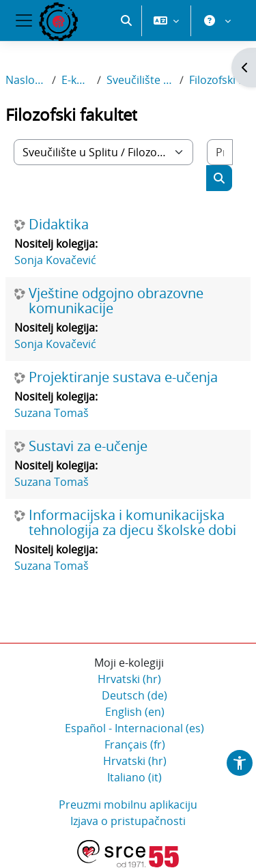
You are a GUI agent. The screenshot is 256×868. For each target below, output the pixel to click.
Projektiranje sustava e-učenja (123, 378)
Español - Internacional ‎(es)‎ (134, 729)
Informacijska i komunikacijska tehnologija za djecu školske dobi (132, 523)
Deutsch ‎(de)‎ (134, 696)
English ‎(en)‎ (135, 712)
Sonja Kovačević (55, 261)
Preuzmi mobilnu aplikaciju (128, 805)
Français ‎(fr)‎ (135, 745)
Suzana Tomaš (52, 414)
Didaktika (59, 225)
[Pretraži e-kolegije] (220, 153)
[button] (126, 68)
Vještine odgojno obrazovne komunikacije (116, 302)
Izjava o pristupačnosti (128, 822)
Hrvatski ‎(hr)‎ (129, 680)
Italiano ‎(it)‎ (134, 778)
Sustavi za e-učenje (88, 447)
